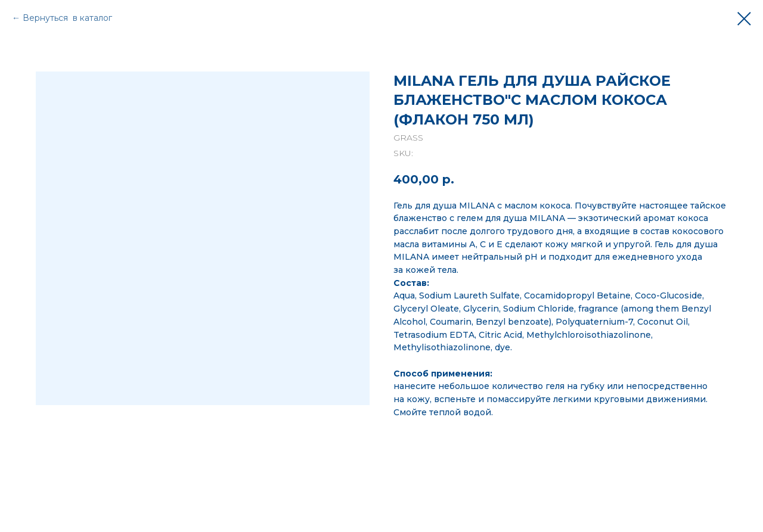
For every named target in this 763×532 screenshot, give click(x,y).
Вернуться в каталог (67, 18)
